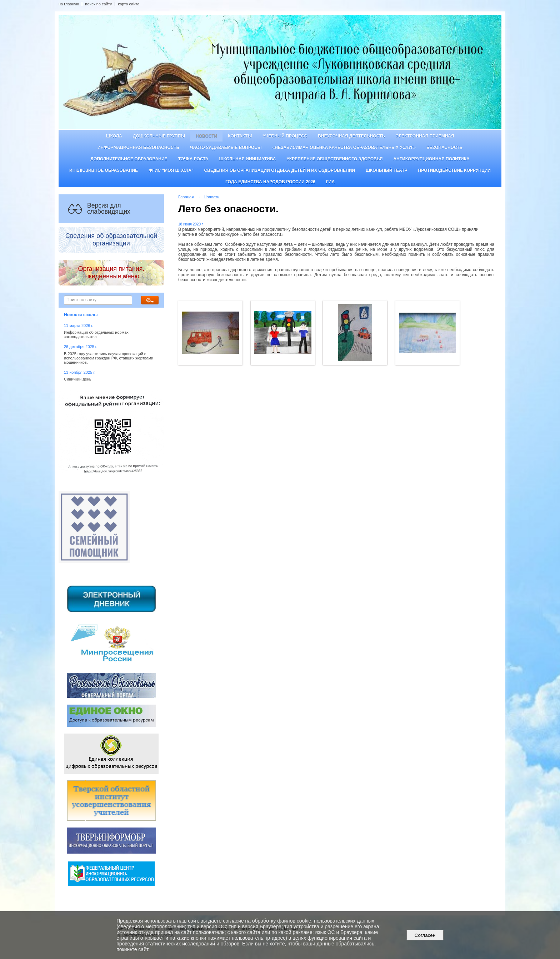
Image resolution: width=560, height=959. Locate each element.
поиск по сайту (98, 4)
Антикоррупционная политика (431, 159)
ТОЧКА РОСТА (193, 159)
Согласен (425, 935)
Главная (186, 197)
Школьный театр (387, 170)
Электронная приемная (425, 136)
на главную (69, 4)
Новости (206, 136)
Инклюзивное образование (104, 170)
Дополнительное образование (129, 159)
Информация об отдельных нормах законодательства (96, 334)
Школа (114, 136)
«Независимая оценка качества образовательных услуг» (344, 148)
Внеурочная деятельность (351, 136)
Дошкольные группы (159, 136)
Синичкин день (77, 379)
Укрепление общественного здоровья (334, 159)
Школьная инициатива (248, 159)
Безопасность (444, 148)
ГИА (330, 182)
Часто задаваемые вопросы (226, 148)
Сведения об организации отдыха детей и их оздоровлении (280, 170)
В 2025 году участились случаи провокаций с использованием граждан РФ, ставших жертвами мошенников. (109, 358)
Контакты (240, 136)
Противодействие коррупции (454, 170)
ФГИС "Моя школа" (171, 170)
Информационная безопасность (138, 148)
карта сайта (129, 4)
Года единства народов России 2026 (270, 182)
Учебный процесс (285, 136)
